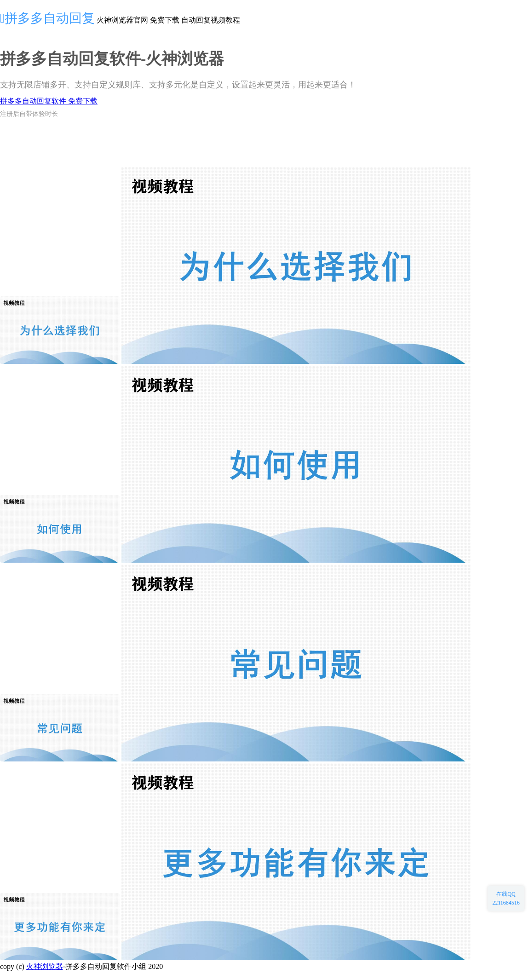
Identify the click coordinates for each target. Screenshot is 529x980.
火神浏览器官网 (122, 20)
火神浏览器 (45, 966)
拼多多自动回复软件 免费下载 (49, 101)
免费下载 (165, 20)
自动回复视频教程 (211, 20)
